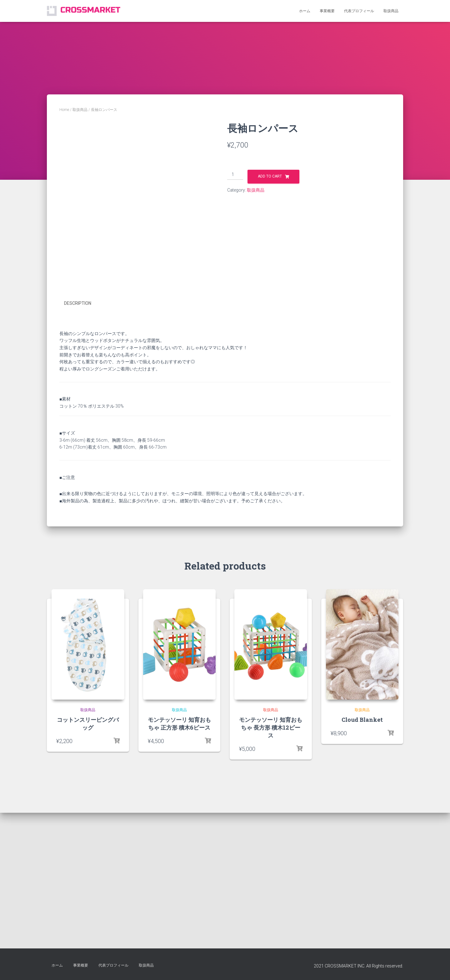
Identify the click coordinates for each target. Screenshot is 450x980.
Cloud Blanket (362, 868)
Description (78, 452)
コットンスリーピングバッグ (88, 872)
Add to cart (270, 176)
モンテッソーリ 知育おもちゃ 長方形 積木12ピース (271, 876)
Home (64, 110)
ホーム (305, 11)
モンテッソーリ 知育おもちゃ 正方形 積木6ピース (179, 872)
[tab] (82, 453)
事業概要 (327, 11)
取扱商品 (391, 11)
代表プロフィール (359, 11)
